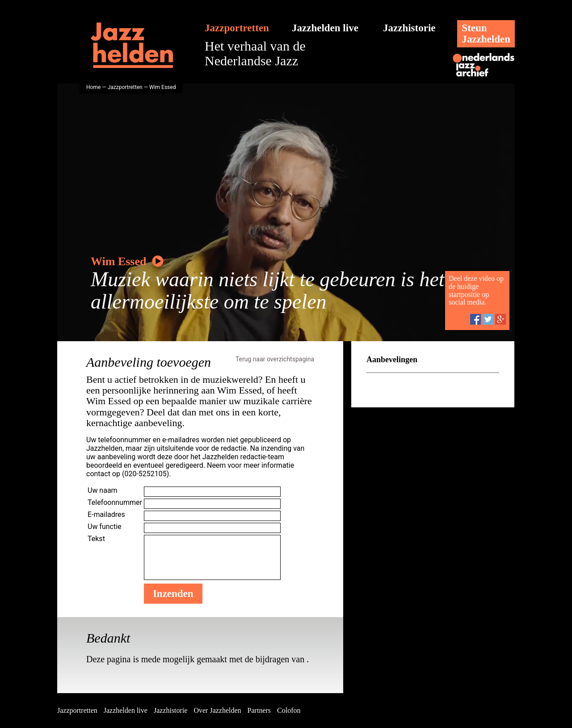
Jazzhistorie (409, 28)
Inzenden (173, 594)
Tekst (96, 539)
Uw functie (105, 527)
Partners (259, 710)
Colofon (289, 710)
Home (93, 87)
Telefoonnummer (115, 502)
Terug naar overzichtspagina (275, 359)
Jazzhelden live (325, 28)
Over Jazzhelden (217, 710)
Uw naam (103, 490)
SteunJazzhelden (486, 34)
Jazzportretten (237, 28)
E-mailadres (106, 514)
